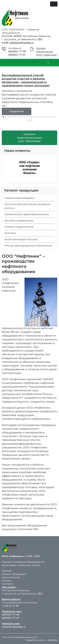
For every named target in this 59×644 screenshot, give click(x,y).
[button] (3, 117)
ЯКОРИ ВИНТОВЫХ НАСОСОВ (21, 240)
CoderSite (53, 640)
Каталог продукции (14, 574)
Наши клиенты (11, 577)
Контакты (8, 584)
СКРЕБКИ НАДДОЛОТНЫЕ (19, 227)
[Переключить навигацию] (54, 4)
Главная (7, 571)
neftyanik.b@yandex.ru (21, 43)
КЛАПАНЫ (10, 233)
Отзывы (7, 581)
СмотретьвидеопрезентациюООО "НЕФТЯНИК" (29, 138)
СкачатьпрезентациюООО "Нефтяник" (47, 52)
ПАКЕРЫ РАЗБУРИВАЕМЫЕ (19, 198)
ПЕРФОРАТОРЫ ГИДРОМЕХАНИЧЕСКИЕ (27, 214)
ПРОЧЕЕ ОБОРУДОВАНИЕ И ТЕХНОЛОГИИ (28, 246)
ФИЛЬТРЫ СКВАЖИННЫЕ (19, 221)
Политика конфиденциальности (20, 637)
